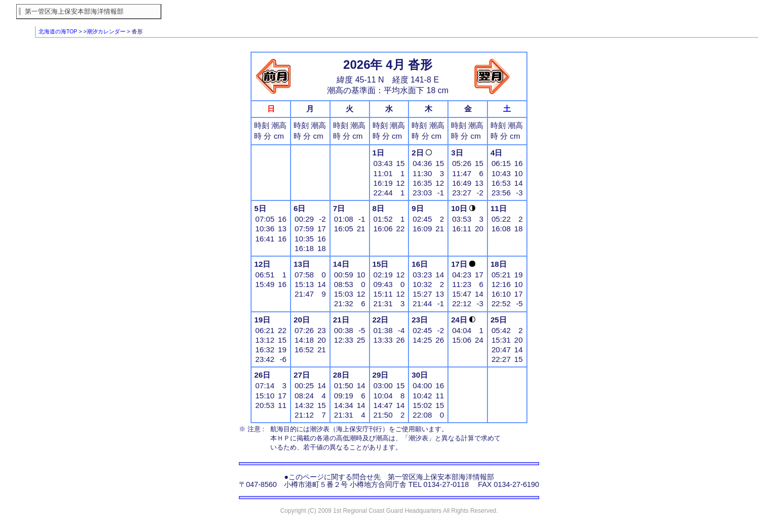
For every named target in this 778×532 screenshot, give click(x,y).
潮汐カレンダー (106, 31)
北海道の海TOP (58, 31)
